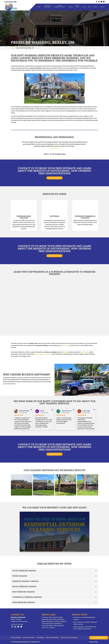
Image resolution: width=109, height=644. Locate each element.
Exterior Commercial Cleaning (60, 6)
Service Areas (77, 6)
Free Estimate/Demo (99, 638)
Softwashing (40, 638)
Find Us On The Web (17, 624)
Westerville (45, 619)
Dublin (43, 622)
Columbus (48, 354)
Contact (102, 7)
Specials (95, 7)
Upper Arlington (39, 354)
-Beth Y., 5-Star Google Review (55, 154)
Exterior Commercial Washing (69, 638)
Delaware (64, 622)
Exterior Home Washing (52, 638)
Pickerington (60, 619)
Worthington (85, 352)
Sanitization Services (29, 638)
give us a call (65, 345)
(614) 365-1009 (11, 2)
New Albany (52, 619)
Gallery (84, 7)
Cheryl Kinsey (24, 411)
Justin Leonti (44, 411)
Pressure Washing (16, 638)
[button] (22, 485)
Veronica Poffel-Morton (90, 411)
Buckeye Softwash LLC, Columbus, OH (28, 642)
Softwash (71, 7)
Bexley (65, 352)
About (39, 7)
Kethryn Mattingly (67, 411)
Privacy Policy (94, 642)
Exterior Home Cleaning (47, 6)
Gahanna (57, 622)
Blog (89, 7)
